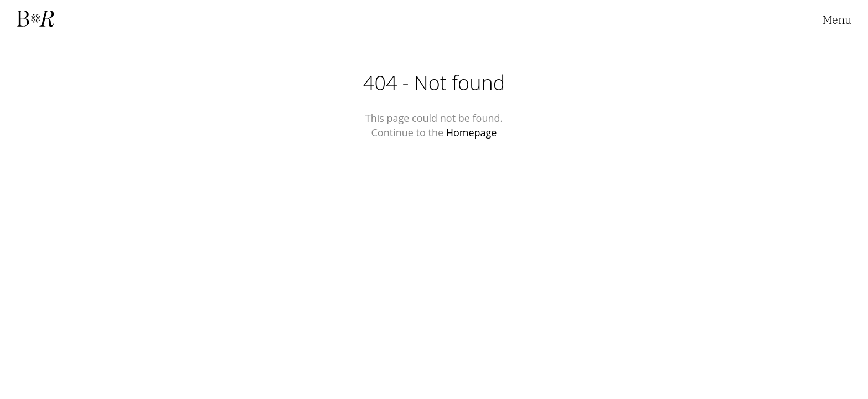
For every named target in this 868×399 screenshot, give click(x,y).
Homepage (472, 132)
